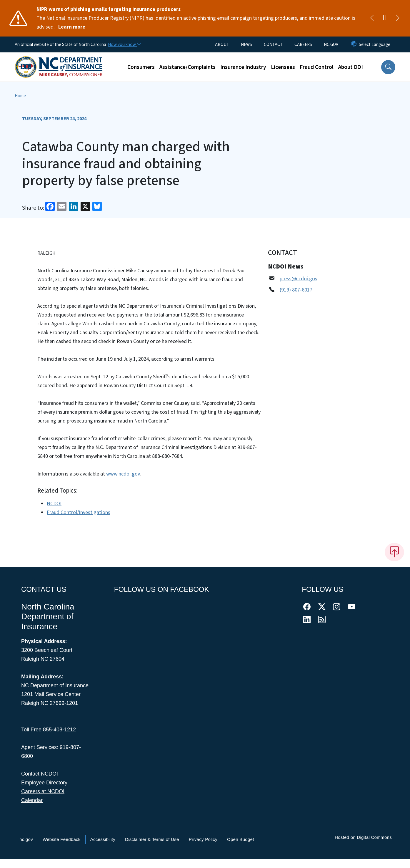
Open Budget (241, 839)
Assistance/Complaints (187, 67)
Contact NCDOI (40, 774)
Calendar (32, 800)
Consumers (141, 67)
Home (20, 96)
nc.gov (26, 839)
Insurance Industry (243, 67)
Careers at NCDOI (43, 791)
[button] (388, 67)
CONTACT (273, 44)
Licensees (283, 67)
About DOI (351, 67)
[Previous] (372, 18)
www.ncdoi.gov (123, 474)
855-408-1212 (59, 730)
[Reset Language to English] (354, 44)
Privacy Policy (203, 839)
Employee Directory (44, 783)
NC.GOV (331, 44)
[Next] (398, 18)
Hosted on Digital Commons (363, 837)
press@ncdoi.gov (299, 279)
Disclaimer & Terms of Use (152, 839)
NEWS (246, 44)
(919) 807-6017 (296, 290)
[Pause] (385, 18)
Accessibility (103, 839)
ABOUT (222, 44)
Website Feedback (62, 839)
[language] (375, 44)
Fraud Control (317, 67)
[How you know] (124, 44)
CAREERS (303, 44)
